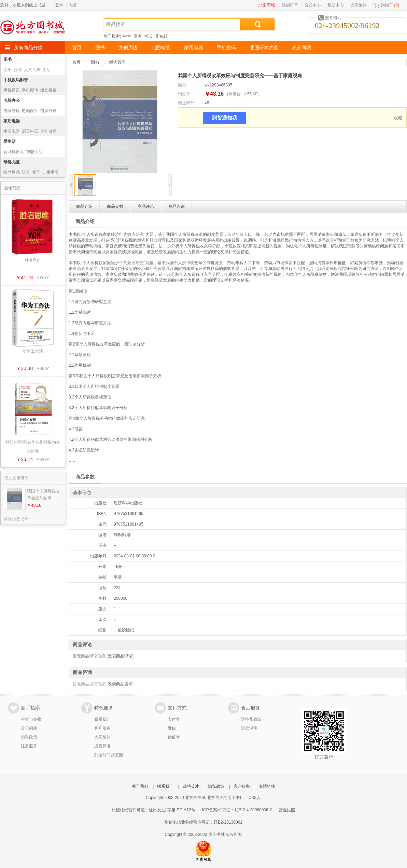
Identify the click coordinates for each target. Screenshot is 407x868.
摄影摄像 (48, 90)
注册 (74, 5)
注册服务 (29, 746)
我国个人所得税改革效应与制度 (43, 495)
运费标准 (102, 746)
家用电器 (194, 48)
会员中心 (313, 5)
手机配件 (30, 90)
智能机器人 (14, 152)
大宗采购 (359, 5)
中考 (127, 36)
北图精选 (161, 48)
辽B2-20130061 (228, 822)
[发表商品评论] (120, 656)
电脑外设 (48, 111)
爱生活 (10, 141)
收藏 (398, 118)
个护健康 (48, 131)
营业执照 (287, 810)
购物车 (387, 5)
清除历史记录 (16, 519)
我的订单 (290, 5)
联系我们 (102, 719)
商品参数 (115, 206)
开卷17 (161, 36)
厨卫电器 (30, 131)
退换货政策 (251, 719)
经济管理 (117, 62)
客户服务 (102, 728)
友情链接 (267, 786)
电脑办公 (12, 100)
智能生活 (34, 152)
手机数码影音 (16, 80)
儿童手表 (51, 172)
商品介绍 (84, 206)
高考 (138, 36)
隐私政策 (29, 737)
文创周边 (128, 48)
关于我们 (140, 786)
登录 (59, 5)
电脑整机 (12, 111)
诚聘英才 (191, 786)
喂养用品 (12, 172)
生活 (46, 70)
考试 (148, 36)
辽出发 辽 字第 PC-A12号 (172, 810)
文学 (8, 70)
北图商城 (267, 5)
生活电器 (12, 131)
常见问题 (29, 728)
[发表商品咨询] (120, 684)
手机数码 (226, 48)
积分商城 (301, 48)
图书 (100, 48)
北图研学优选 (264, 48)
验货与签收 (31, 719)
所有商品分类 (28, 48)
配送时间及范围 (109, 755)
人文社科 (32, 70)
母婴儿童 (12, 162)
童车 (36, 172)
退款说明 (249, 728)
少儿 (18, 70)
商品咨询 (177, 206)
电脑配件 (30, 111)
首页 (77, 48)
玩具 (26, 172)
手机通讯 (12, 90)
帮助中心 (336, 5)
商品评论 (146, 206)
